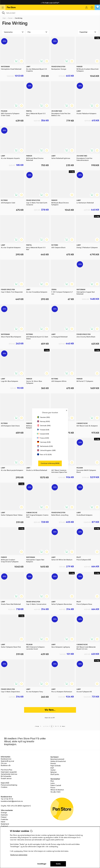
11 (58, 726)
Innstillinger (42, 864)
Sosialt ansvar (6, 778)
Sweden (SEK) (44, 417)
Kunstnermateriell (57, 759)
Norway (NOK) (44, 421)
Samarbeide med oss (9, 774)
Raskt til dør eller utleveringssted (50, 2)
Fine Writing (19, 18)
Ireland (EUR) (43, 434)
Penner (10, 18)
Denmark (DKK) (44, 426)
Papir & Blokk (56, 766)
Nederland (5, 824)
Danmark (4, 815)
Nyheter (54, 772)
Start (4, 18)
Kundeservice (6, 759)
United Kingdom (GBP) (46, 450)
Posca (53, 788)
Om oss (4, 763)
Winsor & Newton (57, 790)
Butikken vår (6, 765)
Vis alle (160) (56, 792)
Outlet (53, 770)
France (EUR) (43, 438)
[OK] (50, 13)
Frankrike (4, 819)
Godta (58, 864)
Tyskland (4, 826)
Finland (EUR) (43, 430)
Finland (4, 817)
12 (60, 726)
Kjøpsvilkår (5, 783)
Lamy (53, 783)
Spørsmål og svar (7, 761)
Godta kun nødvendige (19, 855)
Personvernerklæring (9, 785)
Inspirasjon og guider (9, 772)
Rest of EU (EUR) (44, 455)
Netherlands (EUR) (45, 446)
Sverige (4, 813)
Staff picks (55, 774)
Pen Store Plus (6, 770)
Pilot (52, 781)
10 (56, 726)
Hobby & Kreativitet (58, 761)
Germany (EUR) (44, 442)
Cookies (4, 787)
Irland (3, 822)
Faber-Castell (56, 785)
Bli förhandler (6, 776)
